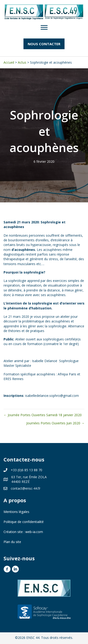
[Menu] (44, 28)
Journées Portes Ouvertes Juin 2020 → (55, 423)
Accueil (9, 62)
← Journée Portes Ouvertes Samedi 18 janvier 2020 (43, 415)
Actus (22, 62)
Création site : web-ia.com (23, 532)
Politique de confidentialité (24, 522)
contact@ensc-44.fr (26, 488)
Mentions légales (16, 512)
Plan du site (12, 542)
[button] (44, 44)
